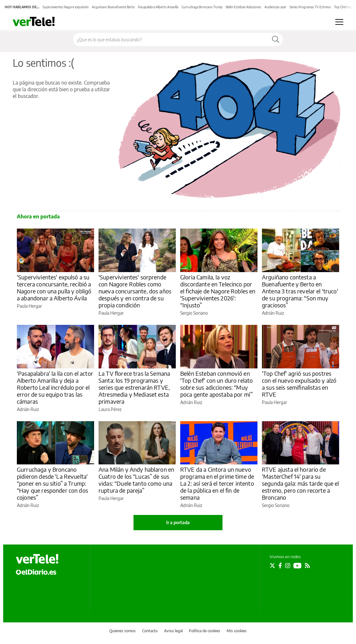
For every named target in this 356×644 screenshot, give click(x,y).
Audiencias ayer (275, 7)
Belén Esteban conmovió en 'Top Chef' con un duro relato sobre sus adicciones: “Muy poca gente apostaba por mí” (216, 384)
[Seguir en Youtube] (298, 565)
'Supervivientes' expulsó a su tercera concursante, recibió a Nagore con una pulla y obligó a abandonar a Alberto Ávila (54, 288)
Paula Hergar (29, 306)
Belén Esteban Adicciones (243, 7)
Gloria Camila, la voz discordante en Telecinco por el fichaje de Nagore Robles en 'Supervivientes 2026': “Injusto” (218, 291)
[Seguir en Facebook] (280, 565)
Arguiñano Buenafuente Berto (113, 7)
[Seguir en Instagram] (288, 565)
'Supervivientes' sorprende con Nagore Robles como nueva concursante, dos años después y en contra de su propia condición (135, 291)
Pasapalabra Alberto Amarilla (158, 7)
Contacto (150, 631)
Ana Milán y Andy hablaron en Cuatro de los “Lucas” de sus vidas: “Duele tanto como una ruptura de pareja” (136, 480)
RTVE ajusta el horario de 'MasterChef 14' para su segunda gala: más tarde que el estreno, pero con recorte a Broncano (301, 483)
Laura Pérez (110, 409)
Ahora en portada (38, 216)
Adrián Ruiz (273, 313)
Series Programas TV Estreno (310, 7)
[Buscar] (276, 39)
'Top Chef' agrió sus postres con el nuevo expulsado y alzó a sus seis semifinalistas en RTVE (299, 384)
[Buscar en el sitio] (171, 39)
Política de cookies (205, 631)
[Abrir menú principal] (339, 22)
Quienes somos (123, 631)
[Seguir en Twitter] (272, 565)
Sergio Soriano (194, 313)
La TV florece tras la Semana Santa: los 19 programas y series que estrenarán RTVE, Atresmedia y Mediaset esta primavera (134, 387)
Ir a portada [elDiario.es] (178, 522)
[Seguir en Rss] (307, 565)
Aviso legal (173, 631)
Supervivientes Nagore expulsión (66, 7)
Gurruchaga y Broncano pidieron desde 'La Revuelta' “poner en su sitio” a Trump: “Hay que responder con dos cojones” (52, 483)
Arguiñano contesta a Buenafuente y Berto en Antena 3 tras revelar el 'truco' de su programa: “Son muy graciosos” (300, 291)
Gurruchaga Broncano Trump (202, 7)
